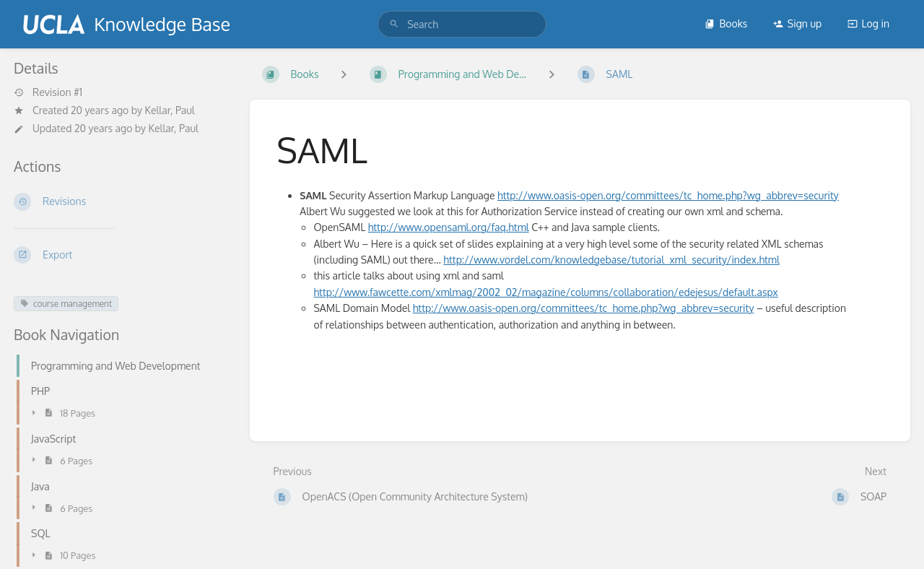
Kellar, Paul (170, 110)
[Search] (394, 24)
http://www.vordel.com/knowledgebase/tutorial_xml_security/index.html (611, 260)
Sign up (797, 23)
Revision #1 (48, 92)
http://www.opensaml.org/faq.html (449, 227)
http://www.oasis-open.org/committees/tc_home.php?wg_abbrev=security (668, 195)
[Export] (120, 255)
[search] (462, 24)
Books (726, 23)
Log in (868, 23)
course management (66, 304)
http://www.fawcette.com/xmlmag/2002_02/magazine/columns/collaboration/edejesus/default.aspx (545, 292)
